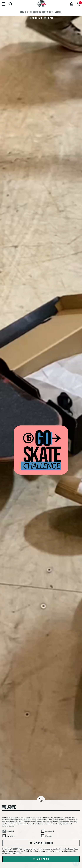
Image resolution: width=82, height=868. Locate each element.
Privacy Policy (16, 853)
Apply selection (41, 843)
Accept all (41, 859)
